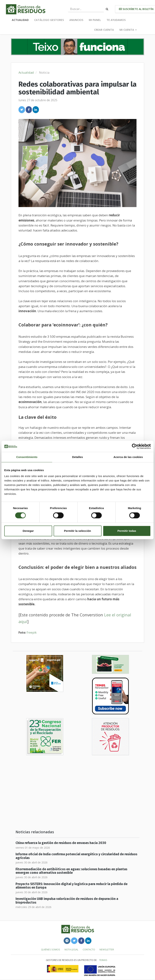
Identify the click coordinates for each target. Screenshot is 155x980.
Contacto (89, 949)
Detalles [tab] (77, 457)
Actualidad (20, 20)
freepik (32, 632)
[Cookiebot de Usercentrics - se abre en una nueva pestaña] (135, 446)
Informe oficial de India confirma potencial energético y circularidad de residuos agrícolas (76, 856)
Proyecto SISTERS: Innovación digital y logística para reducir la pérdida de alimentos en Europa (71, 886)
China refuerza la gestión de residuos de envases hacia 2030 (61, 843)
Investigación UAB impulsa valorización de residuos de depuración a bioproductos (67, 901)
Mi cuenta (128, 30)
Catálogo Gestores (49, 20)
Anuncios (76, 20)
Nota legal (71, 949)
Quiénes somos (51, 949)
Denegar (28, 531)
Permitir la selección (77, 531)
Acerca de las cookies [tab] (128, 457)
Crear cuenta (104, 30)
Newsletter (107, 949)
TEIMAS (103, 960)
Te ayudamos (116, 20)
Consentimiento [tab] (27, 457)
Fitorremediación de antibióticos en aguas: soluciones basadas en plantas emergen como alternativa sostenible (71, 871)
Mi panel (95, 20)
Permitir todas (127, 531)
